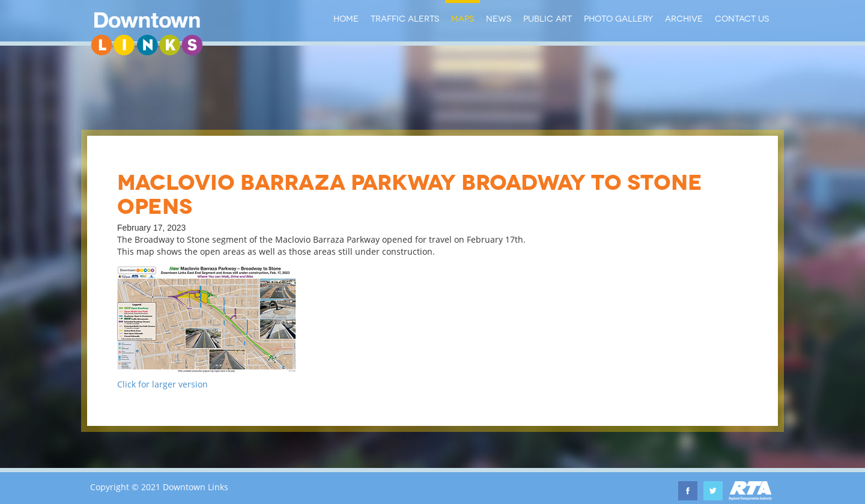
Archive (684, 18)
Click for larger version (162, 384)
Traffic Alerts (405, 18)
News (499, 18)
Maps (463, 18)
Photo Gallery (618, 18)
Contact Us (742, 18)
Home (346, 18)
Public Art (548, 18)
